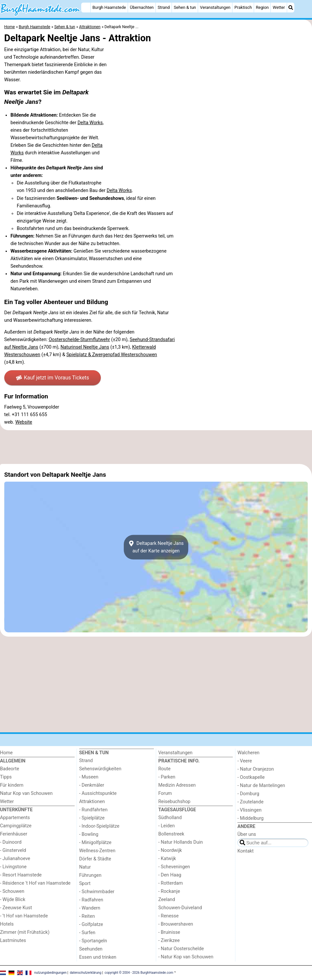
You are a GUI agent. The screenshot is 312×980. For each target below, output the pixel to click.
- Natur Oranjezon (256, 769)
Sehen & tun (185, 7)
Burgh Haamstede (109, 7)
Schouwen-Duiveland (180, 908)
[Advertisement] (156, 447)
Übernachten (142, 7)
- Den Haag (170, 875)
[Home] (86, 8)
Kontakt (246, 851)
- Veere (245, 761)
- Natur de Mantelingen (261, 786)
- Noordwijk (170, 850)
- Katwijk (167, 859)
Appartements (15, 818)
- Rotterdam (171, 883)
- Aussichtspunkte (98, 793)
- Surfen (87, 933)
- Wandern (90, 908)
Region (262, 7)
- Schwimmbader (97, 892)
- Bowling (89, 834)
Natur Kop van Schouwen (26, 793)
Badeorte (9, 769)
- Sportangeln (93, 941)
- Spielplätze (92, 818)
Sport (85, 884)
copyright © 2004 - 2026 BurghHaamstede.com (139, 973)
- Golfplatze (91, 924)
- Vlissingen (249, 810)
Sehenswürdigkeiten (100, 769)
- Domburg (248, 794)
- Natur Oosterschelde (181, 949)
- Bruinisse (169, 932)
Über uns (247, 834)
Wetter (279, 7)
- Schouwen (12, 891)
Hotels (7, 924)
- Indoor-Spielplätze (99, 826)
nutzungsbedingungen (51, 973)
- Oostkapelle (251, 777)
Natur (85, 867)
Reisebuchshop (174, 802)
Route (165, 769)
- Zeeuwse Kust (16, 908)
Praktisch (243, 7)
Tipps (6, 777)
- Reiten (87, 916)
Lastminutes (13, 941)
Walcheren (248, 753)
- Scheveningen (174, 867)
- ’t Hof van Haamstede (24, 916)
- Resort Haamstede (21, 875)
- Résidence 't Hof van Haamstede (35, 883)
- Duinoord (11, 842)
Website (24, 422)
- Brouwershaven (176, 924)
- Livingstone (13, 867)
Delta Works (90, 123)
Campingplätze (16, 826)
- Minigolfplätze (95, 843)
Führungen (90, 875)
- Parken (167, 777)
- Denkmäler (92, 785)
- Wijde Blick (13, 900)
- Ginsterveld (13, 850)
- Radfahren (91, 900)
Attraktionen (92, 802)
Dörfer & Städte (95, 859)
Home (6, 753)
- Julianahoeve (15, 859)
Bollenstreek (171, 834)
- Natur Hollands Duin (181, 842)
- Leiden (167, 826)
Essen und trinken (98, 957)
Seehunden (91, 949)
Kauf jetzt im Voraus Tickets (53, 378)
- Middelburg (250, 818)
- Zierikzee (169, 941)
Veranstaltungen (215, 7)
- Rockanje (169, 891)
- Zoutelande (250, 802)
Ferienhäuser (14, 834)
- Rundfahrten (93, 810)
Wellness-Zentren (97, 851)
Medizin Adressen (177, 785)
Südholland (170, 818)
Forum (165, 793)
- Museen (89, 777)
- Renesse (169, 916)
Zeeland (167, 900)
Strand (164, 7)
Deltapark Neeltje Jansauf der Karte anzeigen (156, 547)
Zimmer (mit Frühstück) (25, 932)
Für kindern (12, 785)
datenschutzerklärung (85, 973)
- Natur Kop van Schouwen (186, 957)
